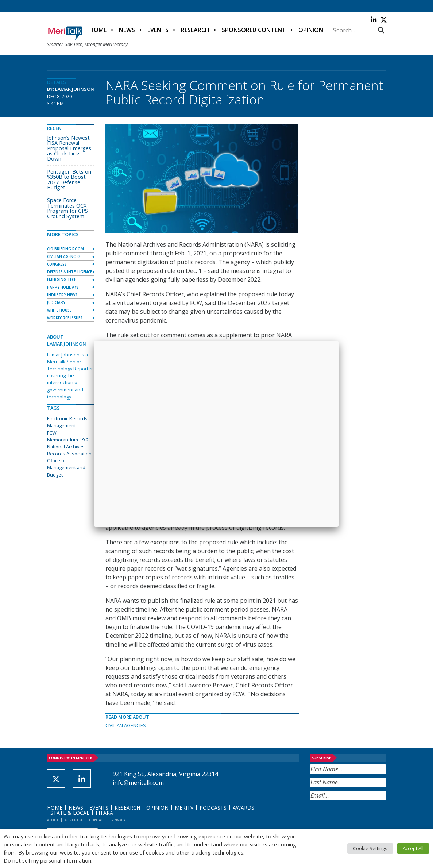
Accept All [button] (413, 848)
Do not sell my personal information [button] (47, 860)
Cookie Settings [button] (370, 848)
